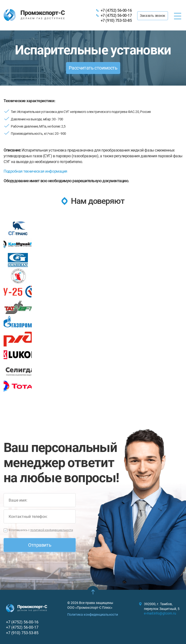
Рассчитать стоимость (93, 68)
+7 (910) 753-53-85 (116, 20)
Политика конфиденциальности (93, 615)
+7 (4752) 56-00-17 (116, 15)
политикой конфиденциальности (52, 530)
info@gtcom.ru (165, 613)
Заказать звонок (153, 16)
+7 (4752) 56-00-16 (116, 10)
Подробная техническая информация (35, 171)
